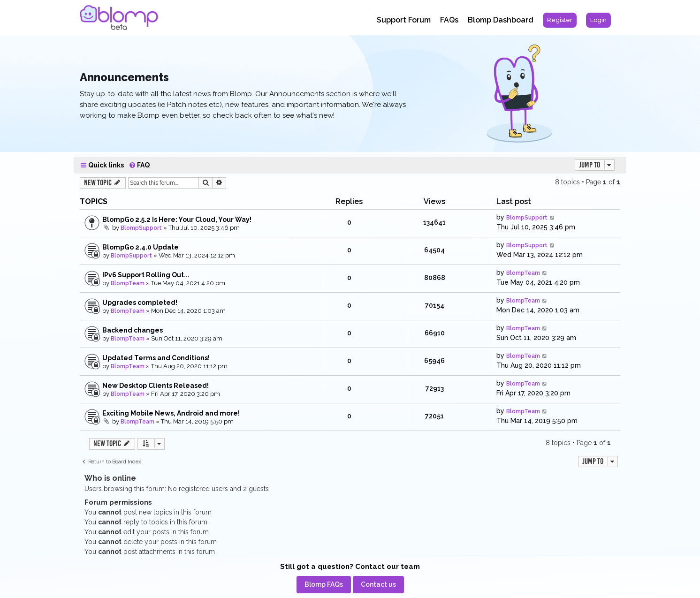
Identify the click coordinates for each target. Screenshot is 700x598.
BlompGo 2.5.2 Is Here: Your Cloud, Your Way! (177, 220)
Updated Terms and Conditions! (156, 358)
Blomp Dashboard (501, 20)
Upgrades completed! (140, 303)
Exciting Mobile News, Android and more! (171, 413)
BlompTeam (128, 283)
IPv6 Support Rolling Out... (146, 275)
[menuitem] (560, 20)
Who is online (110, 478)
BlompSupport (141, 228)
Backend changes (133, 330)
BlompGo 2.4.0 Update (141, 247)
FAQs (449, 20)
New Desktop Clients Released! (156, 386)
